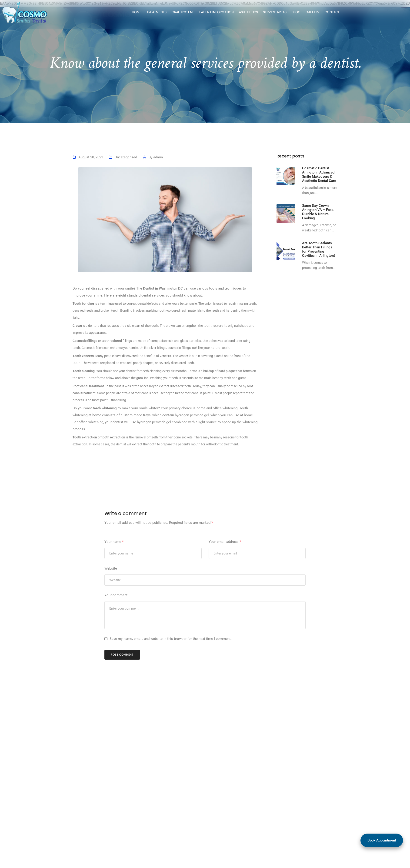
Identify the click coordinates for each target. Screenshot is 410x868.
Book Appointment (382, 840)
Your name (114, 564)
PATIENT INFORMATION (165, 12)
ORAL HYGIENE (131, 12)
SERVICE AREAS (223, 12)
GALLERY (261, 12)
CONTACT (280, 12)
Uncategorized (126, 180)
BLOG (244, 12)
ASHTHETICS (197, 12)
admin (158, 180)
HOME (85, 12)
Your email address (225, 564)
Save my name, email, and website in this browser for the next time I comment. (171, 661)
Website (111, 591)
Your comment (116, 618)
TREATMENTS (105, 12)
